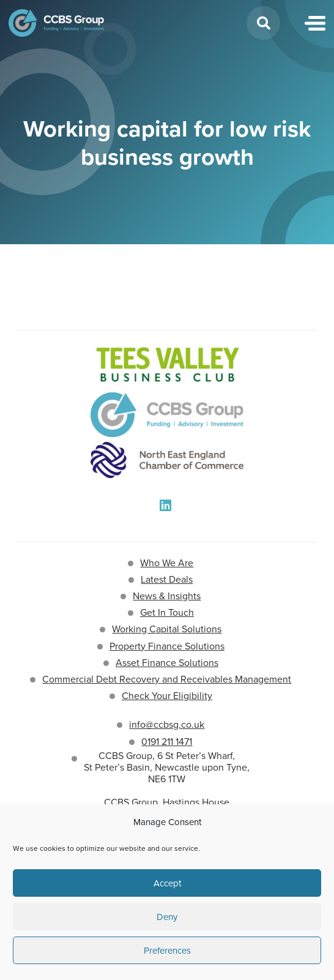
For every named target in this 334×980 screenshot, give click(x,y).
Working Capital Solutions (167, 629)
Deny (167, 917)
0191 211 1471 (167, 742)
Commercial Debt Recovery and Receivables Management (167, 679)
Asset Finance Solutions (167, 663)
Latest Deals (167, 579)
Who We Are (167, 563)
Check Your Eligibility (167, 696)
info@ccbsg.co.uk (167, 724)
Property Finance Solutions (167, 646)
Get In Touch (167, 612)
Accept (167, 883)
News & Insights (167, 596)
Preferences (167, 951)
